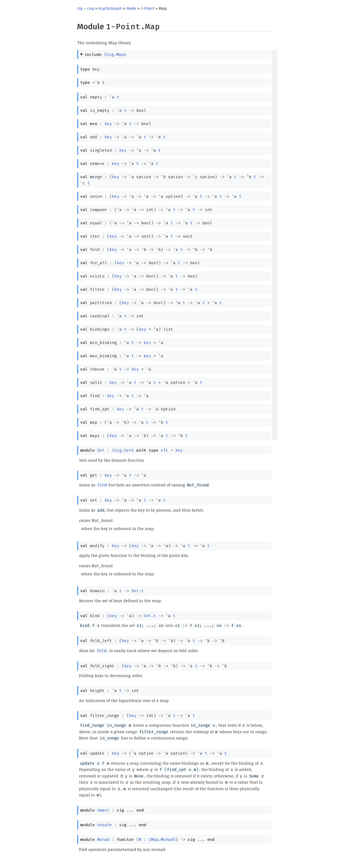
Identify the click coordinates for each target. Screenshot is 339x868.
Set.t (138, 591)
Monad (103, 840)
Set (101, 450)
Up (80, 8)
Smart (103, 810)
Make (131, 8)
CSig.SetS (123, 450)
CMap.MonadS (162, 840)
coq (91, 8)
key (108, 124)
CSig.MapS (115, 55)
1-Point (147, 8)
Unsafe (105, 825)
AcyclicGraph (110, 8)
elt (164, 450)
